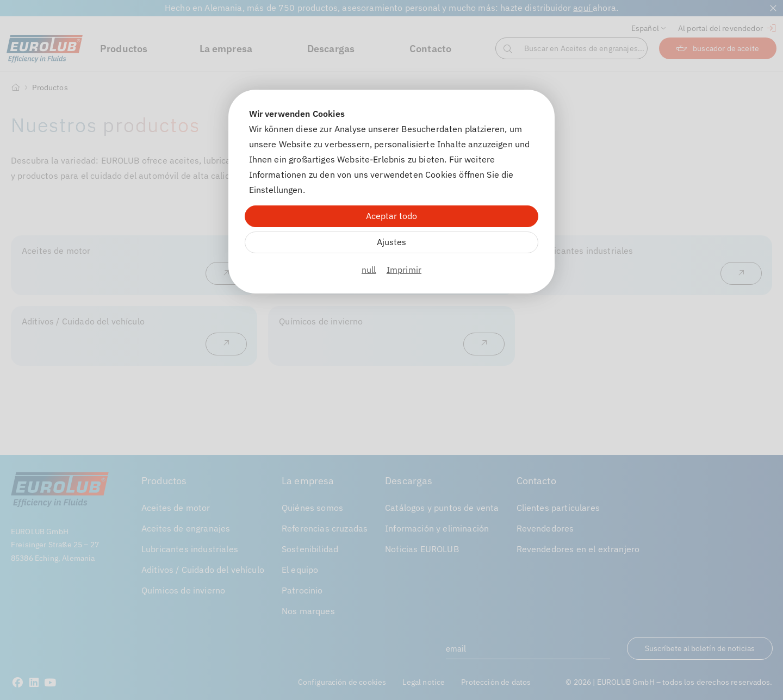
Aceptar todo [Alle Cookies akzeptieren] (391, 216)
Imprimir (404, 270)
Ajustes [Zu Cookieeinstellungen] (391, 242)
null (369, 270)
